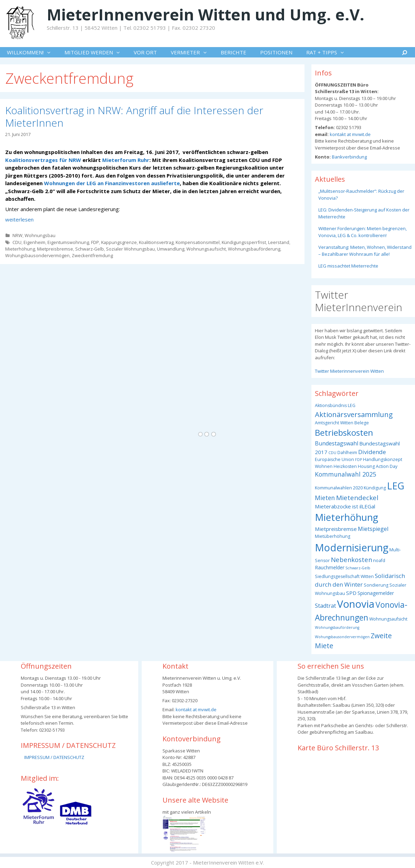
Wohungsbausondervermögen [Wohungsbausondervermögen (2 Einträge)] (342, 637)
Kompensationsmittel (198, 242)
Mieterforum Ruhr (125, 160)
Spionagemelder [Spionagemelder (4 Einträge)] (376, 593)
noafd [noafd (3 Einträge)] (379, 560)
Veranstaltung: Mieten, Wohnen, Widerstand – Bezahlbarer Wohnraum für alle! (365, 251)
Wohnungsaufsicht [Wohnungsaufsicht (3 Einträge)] (388, 619)
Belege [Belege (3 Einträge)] (362, 423)
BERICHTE (233, 52)
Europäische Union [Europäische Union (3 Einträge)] (334, 459)
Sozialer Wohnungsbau (130, 249)
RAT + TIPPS (329, 52)
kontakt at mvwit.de (350, 134)
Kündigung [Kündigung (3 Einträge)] (375, 488)
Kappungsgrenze (119, 242)
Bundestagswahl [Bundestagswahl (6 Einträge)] (337, 443)
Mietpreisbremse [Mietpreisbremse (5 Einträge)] (336, 529)
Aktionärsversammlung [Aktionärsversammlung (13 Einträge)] (354, 414)
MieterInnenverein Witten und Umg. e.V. (206, 14)
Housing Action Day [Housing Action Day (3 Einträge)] (378, 466)
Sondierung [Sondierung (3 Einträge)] (376, 585)
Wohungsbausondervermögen (37, 255)
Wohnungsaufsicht (206, 249)
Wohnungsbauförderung (254, 249)
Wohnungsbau (40, 235)
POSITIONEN (276, 52)
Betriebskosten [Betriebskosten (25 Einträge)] (344, 432)
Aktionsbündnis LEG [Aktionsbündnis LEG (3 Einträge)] (335, 405)
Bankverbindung (349, 157)
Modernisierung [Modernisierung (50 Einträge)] (352, 547)
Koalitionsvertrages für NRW (43, 160)
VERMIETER (192, 52)
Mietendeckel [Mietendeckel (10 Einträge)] (357, 498)
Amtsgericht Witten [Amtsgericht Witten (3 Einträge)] (334, 423)
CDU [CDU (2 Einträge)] (332, 453)
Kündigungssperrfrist (244, 242)
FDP (95, 242)
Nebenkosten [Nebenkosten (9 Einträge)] (351, 559)
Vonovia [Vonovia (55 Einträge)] (356, 604)
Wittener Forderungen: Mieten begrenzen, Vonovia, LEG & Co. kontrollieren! (363, 232)
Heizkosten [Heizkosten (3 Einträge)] (345, 466)
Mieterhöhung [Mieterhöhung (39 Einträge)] (347, 517)
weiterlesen (19, 219)
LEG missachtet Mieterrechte (348, 266)
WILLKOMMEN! (32, 52)
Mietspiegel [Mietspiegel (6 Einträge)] (373, 529)
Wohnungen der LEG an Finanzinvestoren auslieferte (112, 183)
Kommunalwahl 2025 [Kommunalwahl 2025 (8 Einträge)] (346, 474)
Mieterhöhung (20, 249)
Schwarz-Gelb (90, 249)
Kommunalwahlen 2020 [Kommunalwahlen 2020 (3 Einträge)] (339, 488)
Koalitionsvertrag (156, 242)
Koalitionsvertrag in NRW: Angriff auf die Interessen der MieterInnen (134, 116)
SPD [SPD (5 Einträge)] (351, 593)
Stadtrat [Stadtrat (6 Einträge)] (325, 606)
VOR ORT (145, 52)
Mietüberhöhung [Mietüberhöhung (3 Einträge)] (333, 536)
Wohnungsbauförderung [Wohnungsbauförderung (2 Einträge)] (337, 627)
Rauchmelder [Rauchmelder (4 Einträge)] (330, 567)
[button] (51, 52)
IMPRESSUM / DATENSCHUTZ (54, 757)
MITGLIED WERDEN (96, 52)
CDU (17, 242)
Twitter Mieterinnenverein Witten (349, 371)
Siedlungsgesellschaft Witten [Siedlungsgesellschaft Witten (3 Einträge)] (344, 576)
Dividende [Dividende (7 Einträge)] (372, 452)
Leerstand (279, 242)
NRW (17, 235)
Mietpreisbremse (55, 249)
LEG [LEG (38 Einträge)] (396, 486)
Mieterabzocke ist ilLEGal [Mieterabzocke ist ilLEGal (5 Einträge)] (345, 506)
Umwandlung (171, 249)
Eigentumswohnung (68, 242)
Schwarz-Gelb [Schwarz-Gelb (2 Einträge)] (358, 568)
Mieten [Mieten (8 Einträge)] (325, 498)
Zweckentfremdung (92, 255)
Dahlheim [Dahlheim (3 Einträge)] (347, 453)
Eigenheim (34, 242)
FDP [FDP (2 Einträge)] (359, 460)
